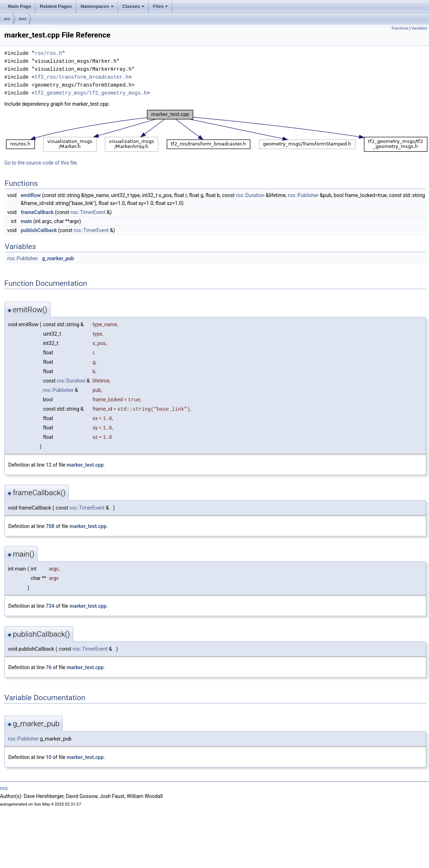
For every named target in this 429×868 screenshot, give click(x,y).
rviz (4, 788)
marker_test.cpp (85, 465)
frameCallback (37, 212)
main (26, 221)
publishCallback (39, 230)
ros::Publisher (303, 195)
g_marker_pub (58, 258)
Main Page (19, 6)
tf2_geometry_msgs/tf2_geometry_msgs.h (91, 93)
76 (49, 667)
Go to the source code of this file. (41, 163)
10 (49, 757)
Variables (419, 28)
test (23, 19)
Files (161, 6)
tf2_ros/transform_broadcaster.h (82, 77)
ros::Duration (250, 195)
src (7, 19)
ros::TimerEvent (88, 212)
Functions (400, 28)
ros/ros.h (48, 53)
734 (50, 606)
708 (50, 526)
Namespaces (97, 6)
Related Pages (56, 6)
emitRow (30, 195)
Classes (133, 6)
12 (49, 465)
